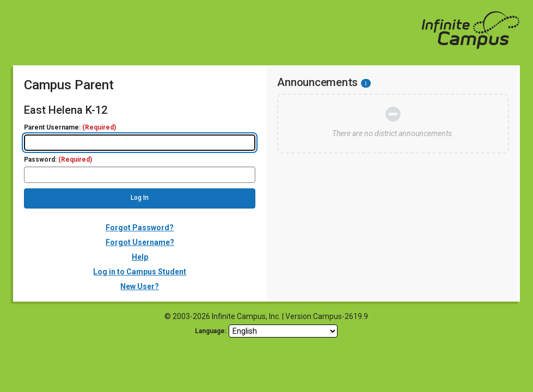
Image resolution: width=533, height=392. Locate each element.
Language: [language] (211, 331)
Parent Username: (70, 128)
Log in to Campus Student (140, 272)
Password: (58, 160)
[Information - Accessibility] (366, 83)
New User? (140, 286)
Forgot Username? (140, 242)
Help (140, 257)
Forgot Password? (140, 228)
